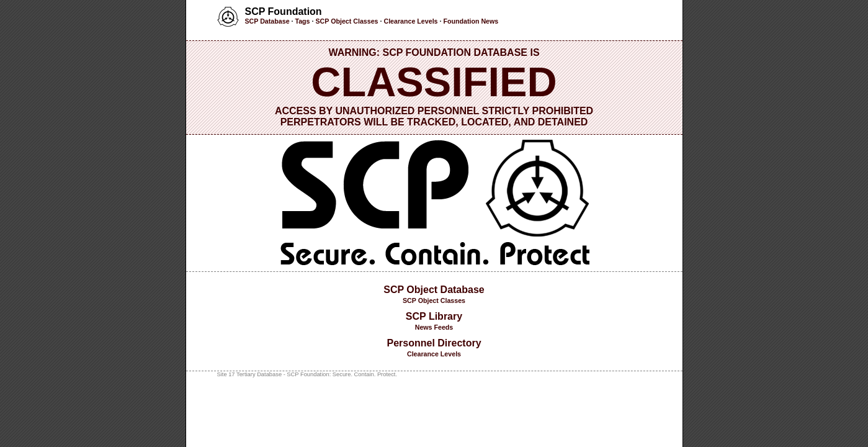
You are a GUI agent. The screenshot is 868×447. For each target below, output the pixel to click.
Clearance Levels (410, 21)
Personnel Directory (434, 343)
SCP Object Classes (347, 21)
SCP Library (434, 316)
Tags (302, 21)
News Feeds (434, 327)
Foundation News (471, 21)
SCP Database (267, 21)
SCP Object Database (434, 290)
